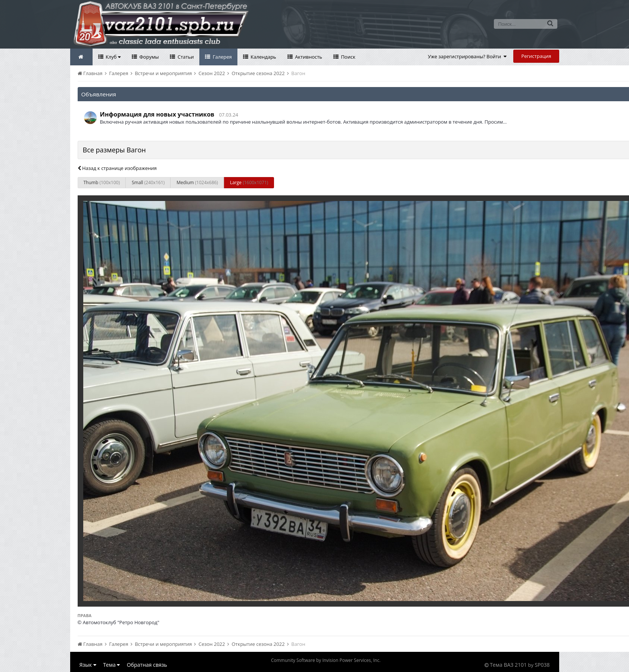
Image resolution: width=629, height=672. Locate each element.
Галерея (222, 57)
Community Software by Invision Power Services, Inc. (326, 660)
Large (249, 182)
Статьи (185, 57)
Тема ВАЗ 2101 (508, 665)
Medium (197, 182)
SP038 (542, 665)
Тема (111, 665)
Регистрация (536, 56)
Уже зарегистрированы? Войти (467, 56)
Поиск (348, 57)
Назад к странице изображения (117, 168)
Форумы (149, 57)
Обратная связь (147, 665)
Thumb (102, 182)
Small (148, 182)
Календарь (263, 57)
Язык (88, 665)
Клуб (113, 57)
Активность (308, 57)
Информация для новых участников (157, 114)
